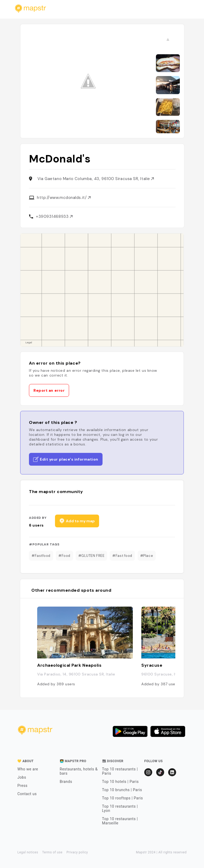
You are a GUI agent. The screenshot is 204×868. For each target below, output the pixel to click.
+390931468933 (54, 216)
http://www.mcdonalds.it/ (64, 198)
